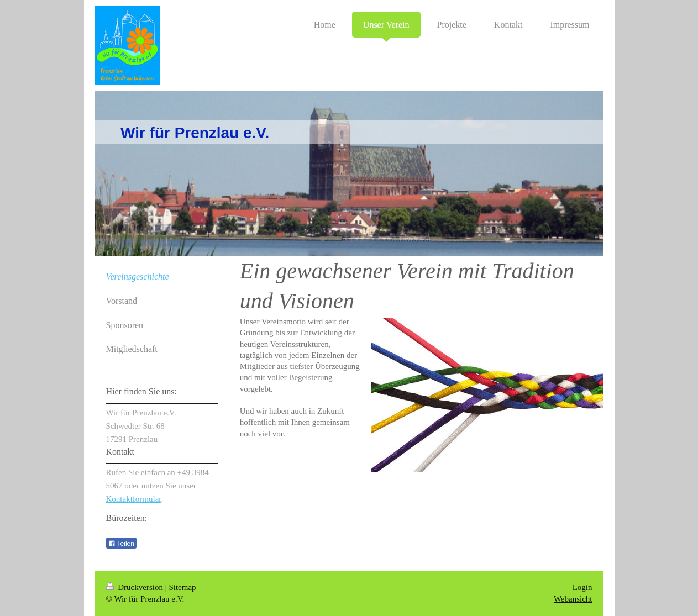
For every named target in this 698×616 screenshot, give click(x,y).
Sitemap (182, 587)
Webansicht (573, 599)
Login (582, 587)
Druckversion (136, 587)
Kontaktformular (134, 499)
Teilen (121, 544)
